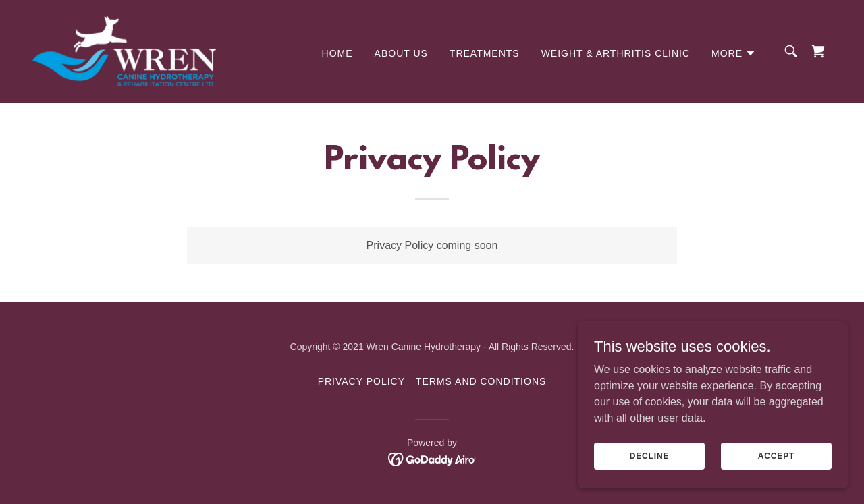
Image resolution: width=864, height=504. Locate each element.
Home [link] (337, 53)
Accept (776, 465)
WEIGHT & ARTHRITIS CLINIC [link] (616, 53)
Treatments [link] (485, 53)
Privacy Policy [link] (361, 381)
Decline (650, 465)
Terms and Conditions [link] (481, 381)
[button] (734, 53)
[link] (124, 50)
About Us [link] (401, 53)
